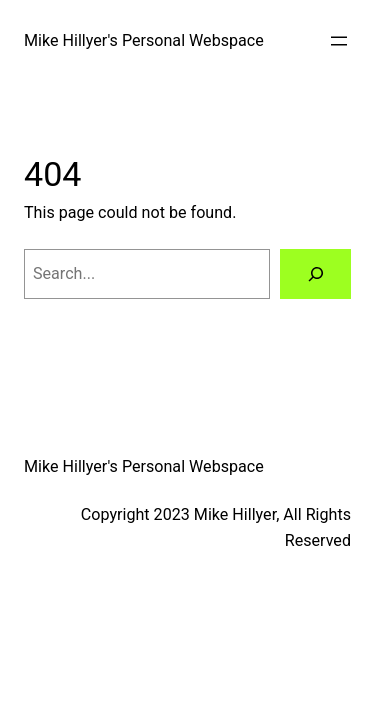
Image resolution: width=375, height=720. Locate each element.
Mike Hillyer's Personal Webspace (144, 40)
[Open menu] (339, 41)
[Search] (315, 274)
